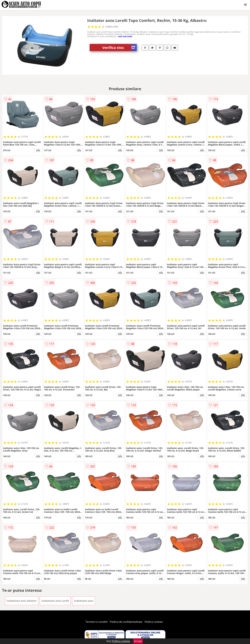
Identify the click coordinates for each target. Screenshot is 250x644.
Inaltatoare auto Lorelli (55, 601)
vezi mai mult (125, 36)
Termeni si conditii (97, 622)
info (38, 150)
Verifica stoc (120, 48)
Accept (138, 641)
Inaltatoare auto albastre (22, 601)
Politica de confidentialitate (126, 622)
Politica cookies (154, 622)
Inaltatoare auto (84, 601)
